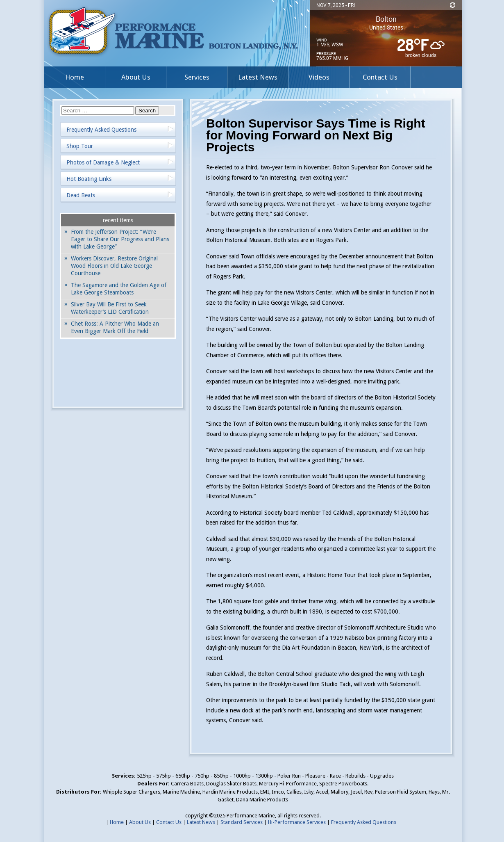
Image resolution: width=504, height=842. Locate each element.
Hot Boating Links (89, 179)
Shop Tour (80, 146)
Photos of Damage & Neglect (103, 162)
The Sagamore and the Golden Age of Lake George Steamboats (119, 289)
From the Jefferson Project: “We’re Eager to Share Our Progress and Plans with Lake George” (120, 239)
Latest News (258, 77)
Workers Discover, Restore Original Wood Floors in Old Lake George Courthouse (114, 266)
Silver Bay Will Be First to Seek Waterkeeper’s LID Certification (110, 308)
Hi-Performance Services (297, 822)
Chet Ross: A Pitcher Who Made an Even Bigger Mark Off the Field (115, 327)
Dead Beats (81, 195)
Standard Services (242, 822)
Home (75, 77)
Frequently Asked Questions (101, 130)
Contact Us (380, 77)
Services (197, 77)
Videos (319, 77)
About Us (136, 77)
